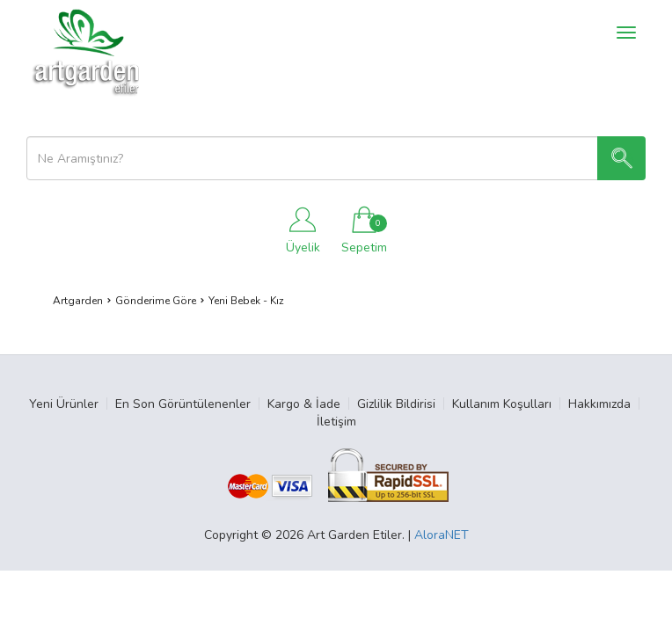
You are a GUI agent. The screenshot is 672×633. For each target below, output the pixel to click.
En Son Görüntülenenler (183, 404)
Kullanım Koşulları (502, 404)
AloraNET (442, 535)
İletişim (336, 422)
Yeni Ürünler (64, 404)
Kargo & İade (304, 404)
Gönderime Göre (156, 301)
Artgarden (78, 301)
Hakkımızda (599, 404)
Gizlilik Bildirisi (396, 404)
